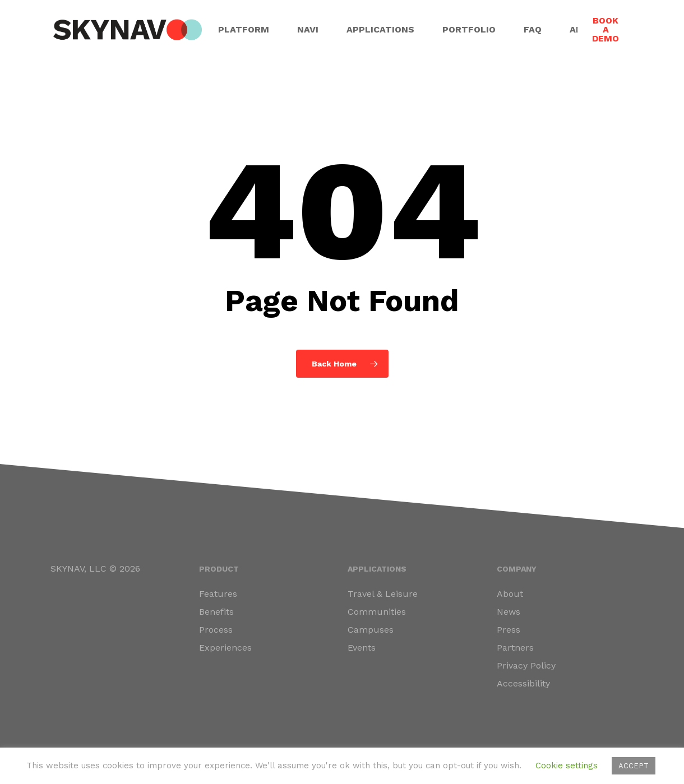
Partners (515, 648)
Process (216, 630)
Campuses (371, 630)
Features (218, 594)
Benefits (216, 612)
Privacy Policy (526, 665)
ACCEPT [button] (634, 766)
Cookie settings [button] (567, 766)
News (509, 612)
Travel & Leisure (383, 594)
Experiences (225, 648)
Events (362, 648)
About (510, 594)
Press (509, 630)
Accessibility (523, 683)
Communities (377, 612)
